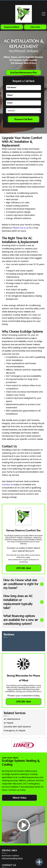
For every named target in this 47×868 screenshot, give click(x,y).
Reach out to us (21, 228)
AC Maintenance (12, 719)
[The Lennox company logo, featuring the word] (24, 745)
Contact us (7, 485)
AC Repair (9, 723)
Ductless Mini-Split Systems (17, 727)
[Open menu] (44, 14)
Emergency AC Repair (15, 731)
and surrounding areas (12, 858)
